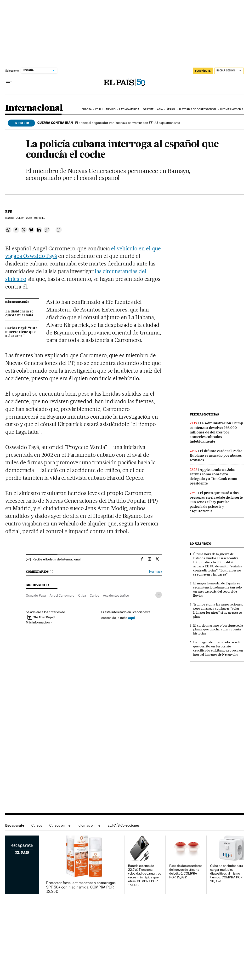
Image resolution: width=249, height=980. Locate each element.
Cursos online (60, 825)
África (171, 109)
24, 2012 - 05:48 (31, 218)
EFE (9, 212)
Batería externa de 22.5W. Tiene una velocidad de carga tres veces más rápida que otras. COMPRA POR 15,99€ (144, 875)
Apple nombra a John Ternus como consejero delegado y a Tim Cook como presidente (213, 476)
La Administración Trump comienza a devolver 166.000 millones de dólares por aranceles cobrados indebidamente (216, 432)
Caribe (94, 595)
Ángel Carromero (62, 595)
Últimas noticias (232, 109)
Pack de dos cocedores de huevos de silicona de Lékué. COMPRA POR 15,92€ (186, 872)
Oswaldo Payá (36, 595)
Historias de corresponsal (198, 109)
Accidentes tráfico (116, 595)
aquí (131, 618)
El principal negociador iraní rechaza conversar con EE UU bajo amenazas (109, 123)
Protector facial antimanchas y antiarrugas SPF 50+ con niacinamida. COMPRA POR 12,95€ (81, 887)
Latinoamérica (129, 109)
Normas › (156, 572)
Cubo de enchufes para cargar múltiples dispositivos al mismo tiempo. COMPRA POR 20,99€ (227, 873)
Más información (39, 622)
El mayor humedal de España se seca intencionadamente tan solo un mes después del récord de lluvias (218, 589)
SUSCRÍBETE (203, 71)
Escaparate (15, 825)
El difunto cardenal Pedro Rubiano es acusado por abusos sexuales (216, 455)
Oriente (148, 109)
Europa (87, 109)
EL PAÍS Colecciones (124, 825)
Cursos (37, 825)
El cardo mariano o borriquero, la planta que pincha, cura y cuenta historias (218, 629)
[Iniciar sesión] (229, 71)
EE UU (99, 109)
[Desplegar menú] (9, 83)
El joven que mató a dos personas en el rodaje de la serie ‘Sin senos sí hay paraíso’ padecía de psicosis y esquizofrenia (216, 502)
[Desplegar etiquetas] (159, 595)
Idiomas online (89, 825)
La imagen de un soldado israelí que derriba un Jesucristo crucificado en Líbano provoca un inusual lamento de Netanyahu (218, 648)
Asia (160, 109)
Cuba (82, 595)
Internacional (34, 108)
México (111, 109)
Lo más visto (200, 544)
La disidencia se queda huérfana (19, 313)
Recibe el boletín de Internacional (57, 559)
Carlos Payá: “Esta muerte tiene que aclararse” (21, 332)
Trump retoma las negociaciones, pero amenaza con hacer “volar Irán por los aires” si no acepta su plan (218, 610)
